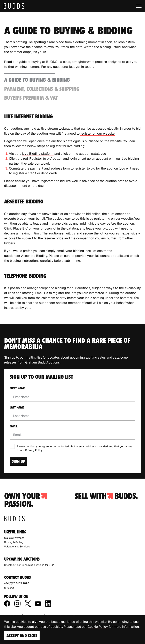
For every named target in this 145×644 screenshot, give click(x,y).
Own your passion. (26, 500)
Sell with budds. (106, 496)
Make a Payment (14, 538)
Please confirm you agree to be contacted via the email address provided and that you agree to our (75, 448)
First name (17, 388)
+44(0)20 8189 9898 (17, 583)
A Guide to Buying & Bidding (37, 80)
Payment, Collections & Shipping (42, 89)
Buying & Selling (14, 542)
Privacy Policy (34, 450)
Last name (17, 407)
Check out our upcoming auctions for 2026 (30, 565)
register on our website (98, 133)
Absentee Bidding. (35, 256)
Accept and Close (22, 635)
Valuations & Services (17, 546)
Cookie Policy (98, 627)
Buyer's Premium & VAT (31, 98)
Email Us (41, 293)
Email (14, 426)
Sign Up (18, 461)
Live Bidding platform (38, 154)
